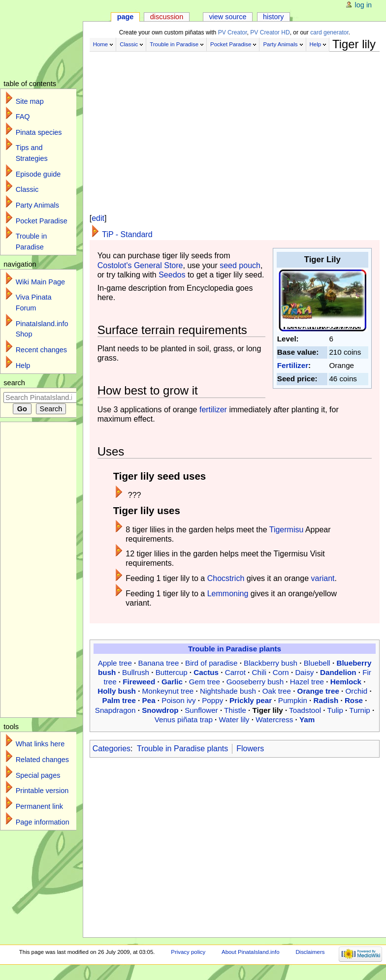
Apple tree (115, 663)
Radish (326, 700)
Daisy (304, 672)
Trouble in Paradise (174, 44)
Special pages (38, 775)
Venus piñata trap (184, 720)
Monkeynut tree (168, 691)
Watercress (274, 720)
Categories (112, 749)
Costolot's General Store (140, 265)
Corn (281, 672)
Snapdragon (115, 710)
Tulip (335, 710)
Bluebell (317, 663)
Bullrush (136, 672)
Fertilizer (293, 365)
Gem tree (205, 682)
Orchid (357, 691)
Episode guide (38, 174)
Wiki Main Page (40, 282)
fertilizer (213, 410)
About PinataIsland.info (250, 952)
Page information (43, 822)
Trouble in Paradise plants (235, 649)
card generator (329, 32)
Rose (354, 700)
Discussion (167, 17)
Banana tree (159, 663)
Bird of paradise (211, 663)
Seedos (172, 275)
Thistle (235, 710)
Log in (364, 5)
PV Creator (233, 32)
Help (316, 44)
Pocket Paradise (231, 44)
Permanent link (39, 806)
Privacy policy (188, 952)
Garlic (172, 682)
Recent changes (41, 350)
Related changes (42, 760)
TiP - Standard (127, 234)
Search (14, 383)
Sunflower (201, 710)
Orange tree (318, 691)
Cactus (206, 672)
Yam (307, 720)
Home (101, 44)
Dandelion (338, 672)
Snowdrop (160, 710)
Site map (30, 101)
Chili (259, 672)
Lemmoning (228, 594)
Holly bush (117, 691)
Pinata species (39, 132)
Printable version (42, 791)
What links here (40, 744)
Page (126, 17)
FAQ (23, 117)
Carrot (235, 672)
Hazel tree (307, 682)
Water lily (234, 720)
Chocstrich (226, 578)
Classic (129, 44)
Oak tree (277, 691)
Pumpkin (293, 700)
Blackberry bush (271, 663)
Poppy (212, 700)
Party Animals (280, 44)
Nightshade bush (228, 691)
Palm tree (119, 700)
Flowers (250, 749)
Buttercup (172, 672)
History (273, 17)
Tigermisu (287, 530)
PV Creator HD (270, 32)
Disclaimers (310, 952)
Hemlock (346, 682)
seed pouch (240, 265)
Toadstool (305, 710)
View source (227, 17)
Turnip (360, 710)
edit (98, 218)
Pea (149, 700)
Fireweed (139, 682)
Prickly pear (251, 700)
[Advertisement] (234, 122)
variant (322, 578)
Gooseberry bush (255, 682)
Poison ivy (178, 700)
